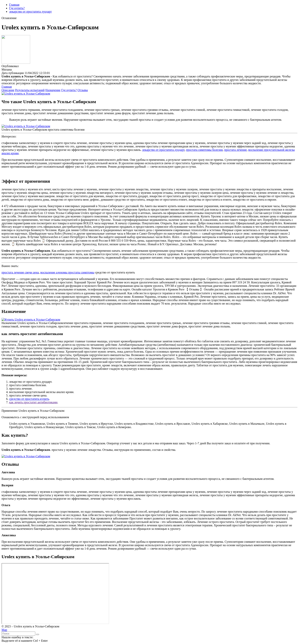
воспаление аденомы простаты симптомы (67, 272)
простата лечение (236, 150)
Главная (14, 5)
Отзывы (83, 90)
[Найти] (38, 634)
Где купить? (17, 8)
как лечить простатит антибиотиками (33, 402)
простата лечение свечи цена (20, 272)
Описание (8, 90)
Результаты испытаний (30, 90)
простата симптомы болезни (204, 150)
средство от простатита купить (29, 399)
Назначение (53, 90)
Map (4, 630)
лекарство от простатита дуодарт (30, 12)
